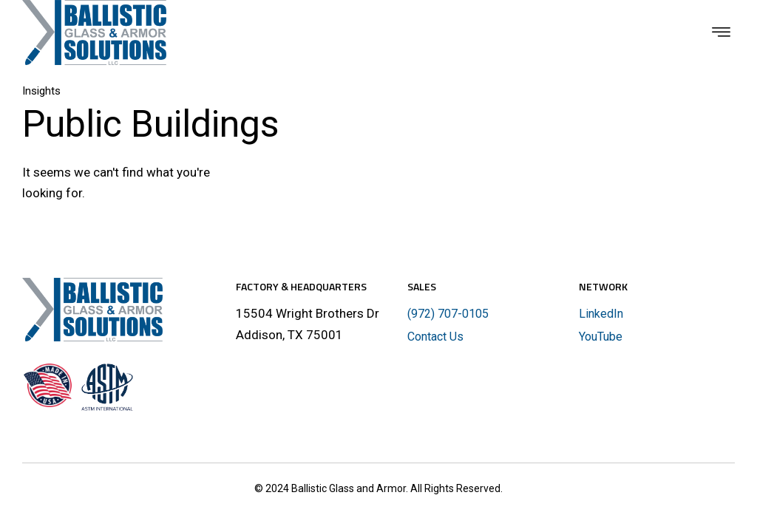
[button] (722, 33)
